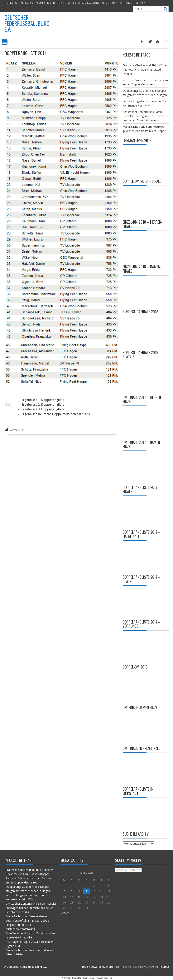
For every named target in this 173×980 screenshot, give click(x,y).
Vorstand (40, 3)
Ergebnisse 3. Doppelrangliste (43, 409)
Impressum (140, 3)
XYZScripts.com (104, 978)
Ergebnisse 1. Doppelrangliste (43, 400)
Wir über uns (27, 3)
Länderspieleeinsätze (89, 3)
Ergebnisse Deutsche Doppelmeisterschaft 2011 (56, 414)
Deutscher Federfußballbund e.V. (27, 23)
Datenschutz (126, 3)
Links (115, 3)
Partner (51, 3)
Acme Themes (161, 967)
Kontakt (106, 3)
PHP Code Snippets (71, 978)
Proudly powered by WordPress (100, 967)
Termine (62, 3)
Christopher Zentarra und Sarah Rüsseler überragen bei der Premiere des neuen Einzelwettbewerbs (145, 116)
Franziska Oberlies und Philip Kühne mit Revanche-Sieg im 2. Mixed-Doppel (145, 70)
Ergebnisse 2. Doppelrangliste (43, 405)
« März (65, 913)
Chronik (72, 3)
